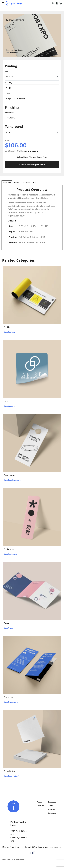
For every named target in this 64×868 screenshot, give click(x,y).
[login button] (57, 3)
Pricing (17, 182)
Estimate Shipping (30, 151)
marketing (14, 52)
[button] (53, 3)
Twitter (51, 806)
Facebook (52, 802)
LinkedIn (51, 810)
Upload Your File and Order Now (32, 157)
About (39, 802)
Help (35, 182)
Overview (7, 183)
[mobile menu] (3, 3)
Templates (26, 182)
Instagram (52, 813)
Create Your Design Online (32, 164)
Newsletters (19, 50)
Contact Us (41, 806)
